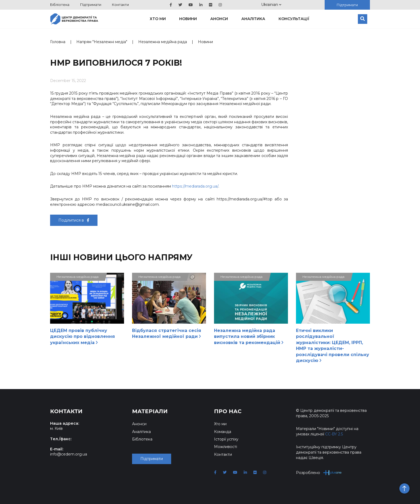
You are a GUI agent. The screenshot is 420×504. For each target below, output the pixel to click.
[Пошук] (363, 19)
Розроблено (319, 473)
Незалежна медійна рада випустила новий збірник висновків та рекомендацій (249, 337)
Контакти (120, 5)
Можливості (226, 447)
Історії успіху (226, 439)
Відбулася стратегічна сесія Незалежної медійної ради (167, 333)
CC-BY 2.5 (334, 434)
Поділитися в (74, 220)
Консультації (294, 19)
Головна (58, 42)
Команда (223, 432)
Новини (188, 19)
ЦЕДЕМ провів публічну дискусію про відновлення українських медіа (82, 337)
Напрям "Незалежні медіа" (102, 42)
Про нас (228, 411)
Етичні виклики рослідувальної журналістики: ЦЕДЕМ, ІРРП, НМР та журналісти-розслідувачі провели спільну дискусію (333, 346)
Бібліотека (60, 5)
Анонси (219, 19)
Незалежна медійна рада (163, 42)
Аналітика (253, 19)
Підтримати (91, 5)
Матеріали (150, 411)
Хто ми (158, 19)
